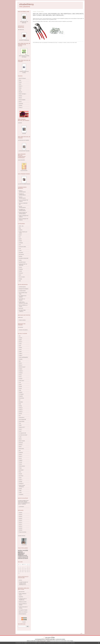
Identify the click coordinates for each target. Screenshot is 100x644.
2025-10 (21, 526)
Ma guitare (21, 252)
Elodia (20, 88)
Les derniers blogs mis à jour (40, 639)
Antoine (21, 348)
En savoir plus (72, 643)
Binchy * (21, 363)
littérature (21, 553)
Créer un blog (48, 637)
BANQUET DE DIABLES (24, 289)
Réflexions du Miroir (23, 602)
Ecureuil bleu (21, 398)
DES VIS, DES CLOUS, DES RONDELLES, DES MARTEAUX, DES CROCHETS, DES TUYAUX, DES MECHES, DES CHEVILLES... (58, 14)
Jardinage (21, 243)
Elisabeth (21, 194)
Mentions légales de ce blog (41, 641)
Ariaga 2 (21, 353)
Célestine (21, 373)
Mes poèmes (21, 254)
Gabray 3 (21, 410)
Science (21, 267)
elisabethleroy (27, 4)
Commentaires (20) (51, 42)
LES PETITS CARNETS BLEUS (24, 184)
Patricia (20, 464)
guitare (20, 239)
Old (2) (20, 458)
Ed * (20, 400)
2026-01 (21, 520)
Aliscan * (21, 342)
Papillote (21, 460)
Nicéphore (21, 452)
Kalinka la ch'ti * (22, 427)
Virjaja (20, 491)
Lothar (20, 437)
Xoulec (20, 493)
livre (26, 555)
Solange (21, 482)
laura (20, 197)
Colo (20, 383)
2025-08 (21, 530)
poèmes (21, 554)
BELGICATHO (22, 592)
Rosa (20, 472)
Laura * (20, 431)
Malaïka (21, 96)
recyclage (60, 42)
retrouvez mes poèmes (23, 330)
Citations (21, 230)
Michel (20, 447)
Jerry (20, 423)
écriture (25, 558)
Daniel (20, 385)
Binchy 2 (21, 365)
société (25, 550)
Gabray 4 (21, 412)
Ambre (20, 344)
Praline (20, 468)
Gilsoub (21, 414)
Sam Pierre (21, 476)
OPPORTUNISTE (22, 192)
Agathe (20, 340)
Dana (20, 80)
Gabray (20, 406)
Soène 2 (21, 480)
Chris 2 (20, 377)
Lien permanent (45, 42)
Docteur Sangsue (22, 213)
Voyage (20, 279)
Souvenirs (21, 273)
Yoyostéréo (21, 494)
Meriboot (21, 445)
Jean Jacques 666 (22, 419)
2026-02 (21, 519)
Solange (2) (21, 484)
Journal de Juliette (22, 247)
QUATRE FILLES (22, 262)
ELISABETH (21, 209)
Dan (20, 206)
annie (20, 346)
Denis (20, 84)
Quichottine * (21, 470)
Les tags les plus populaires (60, 639)
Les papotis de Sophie (23, 610)
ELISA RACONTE (24, 171)
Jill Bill (20, 425)
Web (20, 281)
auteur (20, 550)
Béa (20, 361)
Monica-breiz (21, 449)
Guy (20, 416)
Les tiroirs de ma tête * (23, 435)
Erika (20, 404)
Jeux (20, 245)
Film (20, 237)
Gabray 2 (21, 408)
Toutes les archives (23, 532)
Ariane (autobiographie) (23, 357)
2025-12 (21, 522)
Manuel (20, 98)
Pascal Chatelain (22, 100)
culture (20, 557)
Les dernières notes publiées (50, 639)
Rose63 (21, 474)
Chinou (20, 375)
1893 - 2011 (21, 226)
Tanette (20, 489)
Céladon (21, 369)
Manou (20, 439)
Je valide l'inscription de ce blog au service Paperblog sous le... (23, 583)
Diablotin (21, 392)
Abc (20, 336)
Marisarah (21, 443)
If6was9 (21, 92)
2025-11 (21, 524)
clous (71, 42)
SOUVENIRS (24, 545)
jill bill (20, 191)
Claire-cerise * (22, 381)
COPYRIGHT (22, 507)
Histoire (21, 241)
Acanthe (21, 338)
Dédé (20, 390)
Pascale (21, 462)
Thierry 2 (21, 108)
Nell (20, 451)
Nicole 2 (21, 454)
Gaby (20, 90)
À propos (24, 622)
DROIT (20, 235)
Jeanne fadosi (22, 421)
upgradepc (21, 597)
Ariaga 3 (21, 355)
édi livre (21, 580)
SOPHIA (21, 106)
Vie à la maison (22, 277)
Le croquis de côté (23, 433)
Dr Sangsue (21, 394)
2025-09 (21, 528)
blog (72, 641)
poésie (20, 260)
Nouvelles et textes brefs (24, 258)
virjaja (20, 216)
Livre (20, 249)
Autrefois (21, 359)
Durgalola (21, 396)
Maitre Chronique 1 (23, 94)
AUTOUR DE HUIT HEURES (24, 151)
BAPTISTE (21, 308)
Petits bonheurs (22, 466)
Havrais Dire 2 (22, 418)
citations (21, 555)
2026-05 (21, 513)
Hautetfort (53, 637)
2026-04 (21, 515)
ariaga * (21, 351)
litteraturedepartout (23, 614)
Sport (20, 275)
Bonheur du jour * (22, 367)
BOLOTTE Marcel (22, 78)
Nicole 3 (21, 456)
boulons (65, 42)
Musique (21, 256)
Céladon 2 (21, 371)
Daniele (21, 386)
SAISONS (24, 134)
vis (63, 42)
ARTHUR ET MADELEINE (24, 40)
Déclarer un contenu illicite (31, 641)
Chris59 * (21, 379)
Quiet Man (21, 104)
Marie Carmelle (22, 441)
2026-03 (21, 517)
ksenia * (21, 429)
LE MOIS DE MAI (22, 291)
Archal (20, 350)
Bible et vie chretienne (23, 612)
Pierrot (20, 102)
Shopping (21, 269)
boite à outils (74, 42)
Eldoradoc (21, 402)
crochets (68, 42)
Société (20, 271)
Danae (20, 82)
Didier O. (21, 86)
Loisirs (20, 251)
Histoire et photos (22, 320)
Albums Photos (22, 536)
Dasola (20, 388)
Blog (20, 228)
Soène (20, 478)
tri (58, 42)
